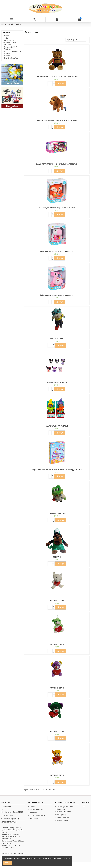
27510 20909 (9, 815)
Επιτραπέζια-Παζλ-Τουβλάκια (11, 48)
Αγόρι (6, 38)
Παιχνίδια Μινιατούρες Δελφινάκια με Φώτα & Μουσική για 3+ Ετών (57, 470)
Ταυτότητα (33, 812)
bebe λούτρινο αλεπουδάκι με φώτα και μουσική (57, 208)
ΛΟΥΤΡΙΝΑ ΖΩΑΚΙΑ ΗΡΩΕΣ (57, 382)
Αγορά (61, 84)
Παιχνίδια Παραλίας (11, 58)
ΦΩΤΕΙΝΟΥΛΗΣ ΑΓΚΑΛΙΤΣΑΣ (57, 426)
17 (83, 40)
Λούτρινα (7, 45)
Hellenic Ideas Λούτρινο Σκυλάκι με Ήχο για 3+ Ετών (57, 121)
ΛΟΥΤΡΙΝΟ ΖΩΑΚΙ (57, 601)
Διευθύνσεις (34, 818)
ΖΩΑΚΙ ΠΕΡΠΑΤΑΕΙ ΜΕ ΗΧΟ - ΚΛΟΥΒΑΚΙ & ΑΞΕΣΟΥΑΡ (57, 164)
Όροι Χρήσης (61, 815)
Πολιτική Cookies (62, 820)
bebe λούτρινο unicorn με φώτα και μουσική (57, 251)
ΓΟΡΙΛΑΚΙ (57, 557)
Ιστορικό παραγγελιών (37, 815)
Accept (8, 863)
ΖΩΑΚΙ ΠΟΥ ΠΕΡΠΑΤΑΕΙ (57, 513)
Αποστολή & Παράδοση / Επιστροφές (65, 808)
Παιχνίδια (7, 33)
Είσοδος (32, 807)
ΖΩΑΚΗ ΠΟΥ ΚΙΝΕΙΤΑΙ (57, 339)
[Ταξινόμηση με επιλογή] (73, 40)
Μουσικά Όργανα (10, 42)
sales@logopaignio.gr (12, 819)
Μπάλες (7, 56)
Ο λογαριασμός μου (36, 810)
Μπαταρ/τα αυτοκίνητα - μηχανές (13, 52)
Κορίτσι (7, 36)
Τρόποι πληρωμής (63, 818)
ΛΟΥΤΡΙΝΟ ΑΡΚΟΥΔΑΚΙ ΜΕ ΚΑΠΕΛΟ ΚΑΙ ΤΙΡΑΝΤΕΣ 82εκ (57, 77)
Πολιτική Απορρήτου (64, 812)
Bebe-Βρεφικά (9, 40)
